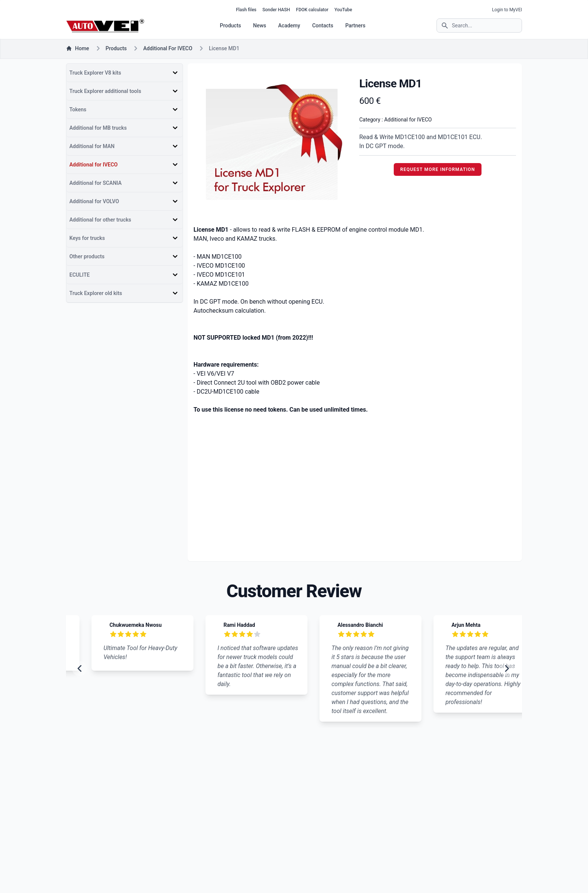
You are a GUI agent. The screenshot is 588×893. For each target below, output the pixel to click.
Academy (289, 25)
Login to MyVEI (507, 10)
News (260, 25)
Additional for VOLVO (94, 201)
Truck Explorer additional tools (105, 91)
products (116, 48)
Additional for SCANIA (95, 183)
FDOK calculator (312, 10)
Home (78, 48)
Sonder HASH (276, 10)
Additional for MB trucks (98, 128)
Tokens (78, 109)
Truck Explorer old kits (96, 293)
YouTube (343, 10)
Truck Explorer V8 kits (95, 73)
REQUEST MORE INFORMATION (438, 169)
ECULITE (79, 275)
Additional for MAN (92, 146)
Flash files (246, 10)
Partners (355, 25)
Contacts (322, 25)
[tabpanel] (272, 144)
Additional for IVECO (168, 48)
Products (230, 25)
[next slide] (507, 668)
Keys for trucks (87, 238)
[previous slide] (79, 668)
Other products (87, 256)
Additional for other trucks (100, 220)
